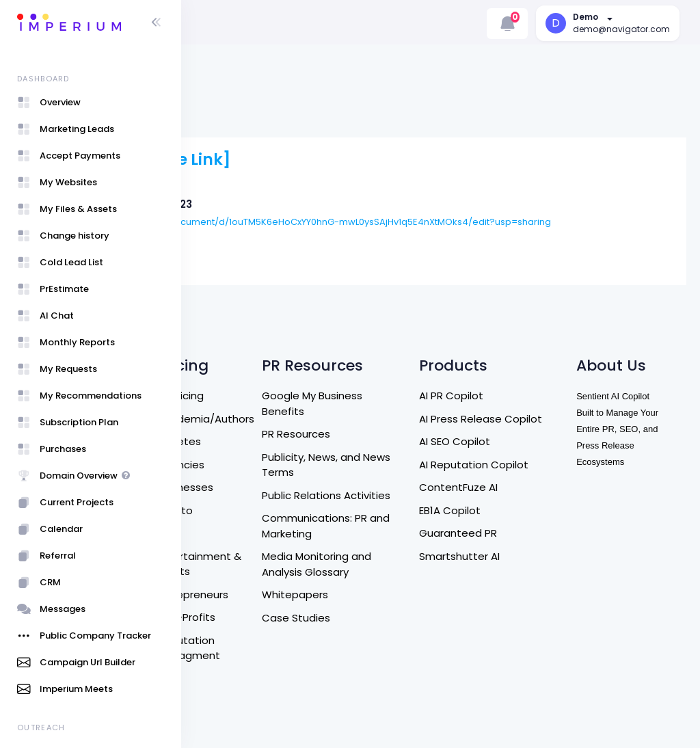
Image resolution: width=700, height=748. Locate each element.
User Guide (229, 704)
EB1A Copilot (519, 464)
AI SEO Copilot (524, 396)
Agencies (307, 403)
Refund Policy (235, 467)
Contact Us (231, 421)
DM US (217, 444)
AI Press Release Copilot (529, 365)
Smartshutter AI (528, 510)
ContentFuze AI (527, 441)
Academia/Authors (332, 357)
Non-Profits (313, 556)
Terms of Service (225, 498)
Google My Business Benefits (416, 342)
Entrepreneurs (319, 533)
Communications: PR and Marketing (418, 480)
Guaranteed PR (527, 487)
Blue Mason (285, 221)
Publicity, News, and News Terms (415, 403)
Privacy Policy (235, 528)
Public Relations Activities (405, 442)
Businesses (312, 426)
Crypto (301, 449)
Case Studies (400, 571)
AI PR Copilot (520, 334)
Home (217, 375)
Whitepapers (399, 549)
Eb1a (295, 471)
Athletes (306, 380)
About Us (225, 398)
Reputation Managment (315, 587)
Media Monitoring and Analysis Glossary (420, 518)
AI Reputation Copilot (543, 418)
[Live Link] (350, 122)
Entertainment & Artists (321, 503)
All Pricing (307, 334)
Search (219, 352)
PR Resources (400, 372)
